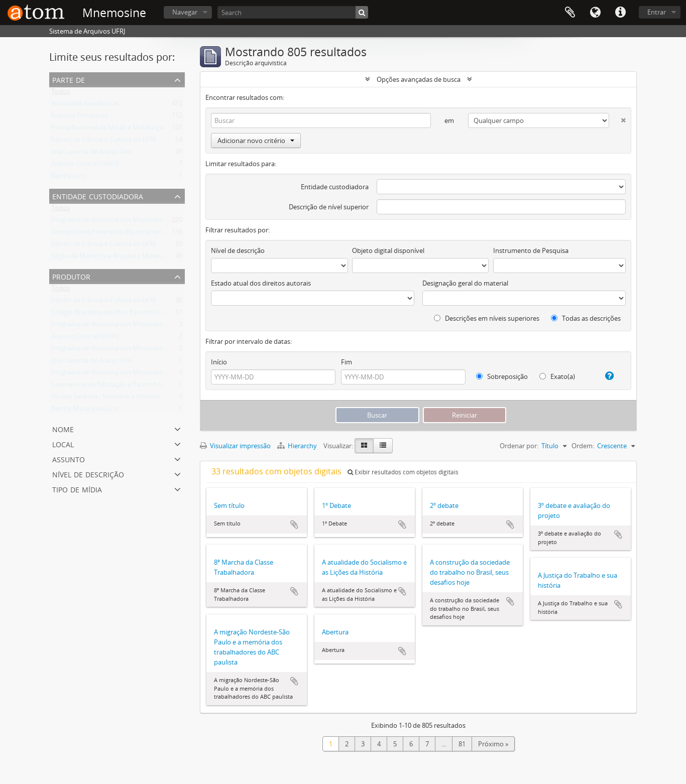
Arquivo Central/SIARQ (85, 166)
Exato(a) (557, 376)
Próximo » (493, 744)
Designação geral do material (465, 283)
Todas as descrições (586, 318)
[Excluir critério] (617, 118)
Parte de (69, 79)
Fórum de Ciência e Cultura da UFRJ (103, 142)
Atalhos (620, 13)
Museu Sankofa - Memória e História (105, 399)
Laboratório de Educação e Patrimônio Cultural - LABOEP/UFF (143, 386)
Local (63, 443)
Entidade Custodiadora (98, 195)
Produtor (71, 276)
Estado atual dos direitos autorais (261, 283)
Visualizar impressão (235, 446)
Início (219, 362)
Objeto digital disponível (388, 250)
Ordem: (583, 446)
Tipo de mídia (77, 489)
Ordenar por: (519, 446)
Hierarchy (298, 446)
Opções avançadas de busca (419, 79)
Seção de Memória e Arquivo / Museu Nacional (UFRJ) (130, 258)
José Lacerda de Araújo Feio (92, 154)
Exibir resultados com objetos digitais (403, 472)
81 (462, 744)
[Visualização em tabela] (383, 446)
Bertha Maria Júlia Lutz (85, 411)
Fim (347, 362)
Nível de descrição (88, 474)
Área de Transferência (570, 13)
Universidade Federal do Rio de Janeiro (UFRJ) (118, 234)
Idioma (595, 13)
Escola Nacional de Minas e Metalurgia (108, 129)
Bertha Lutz (69, 178)
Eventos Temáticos (79, 117)
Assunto (69, 459)
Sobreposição (502, 376)
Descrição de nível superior (329, 207)
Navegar (185, 12)
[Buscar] (362, 12)
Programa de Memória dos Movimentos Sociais (122, 222)
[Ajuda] (605, 376)
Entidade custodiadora (335, 187)
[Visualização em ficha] (364, 446)
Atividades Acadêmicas (85, 105)
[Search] (293, 12)
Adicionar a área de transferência (294, 525)
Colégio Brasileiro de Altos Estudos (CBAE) (113, 314)
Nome (63, 428)
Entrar (657, 12)
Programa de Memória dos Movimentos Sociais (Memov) (136, 326)
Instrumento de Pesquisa (531, 250)
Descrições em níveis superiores (487, 318)
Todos (61, 93)
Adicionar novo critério (256, 141)
